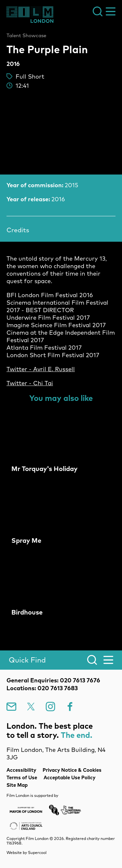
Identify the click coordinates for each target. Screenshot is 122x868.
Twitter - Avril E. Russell (41, 369)
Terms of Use (22, 777)
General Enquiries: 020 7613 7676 (53, 680)
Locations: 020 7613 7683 (42, 688)
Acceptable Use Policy (69, 777)
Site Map (17, 785)
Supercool (37, 853)
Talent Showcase (26, 36)
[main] (61, 329)
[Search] (61, 660)
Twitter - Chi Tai (30, 383)
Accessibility (21, 770)
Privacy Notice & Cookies (72, 770)
